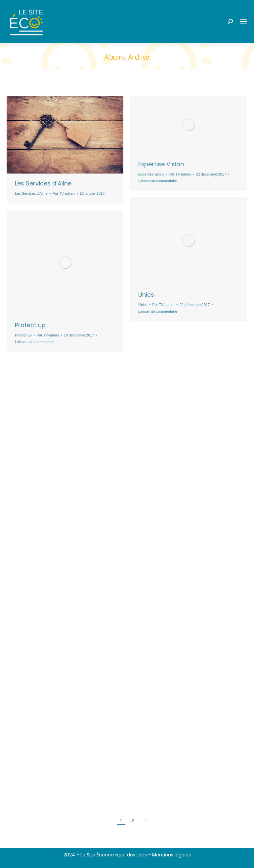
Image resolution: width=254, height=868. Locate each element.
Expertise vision (151, 174)
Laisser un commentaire (158, 181)
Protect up (30, 325)
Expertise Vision (161, 164)
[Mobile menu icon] (243, 22)
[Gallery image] (188, 125)
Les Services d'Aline (31, 193)
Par (64, 193)
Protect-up (23, 335)
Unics (146, 295)
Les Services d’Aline (43, 183)
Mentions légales (171, 855)
